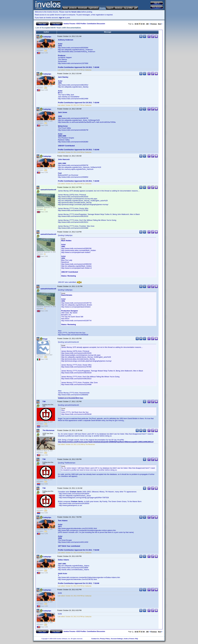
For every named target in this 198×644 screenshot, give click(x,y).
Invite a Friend (129, 639)
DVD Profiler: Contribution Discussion (91, 24)
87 (142, 24)
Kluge (45, 339)
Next (160, 24)
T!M (44, 401)
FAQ (136, 639)
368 (147, 24)
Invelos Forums (69, 24)
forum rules (76, 12)
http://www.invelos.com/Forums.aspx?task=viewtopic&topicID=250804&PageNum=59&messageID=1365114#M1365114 (106, 442)
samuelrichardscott (48, 190)
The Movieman (48, 430)
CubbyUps (47, 37)
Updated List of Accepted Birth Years (71, 398)
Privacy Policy (105, 639)
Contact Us (95, 639)
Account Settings (117, 639)
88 (144, 24)
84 (136, 24)
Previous (153, 24)
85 (137, 24)
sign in (61, 18)
